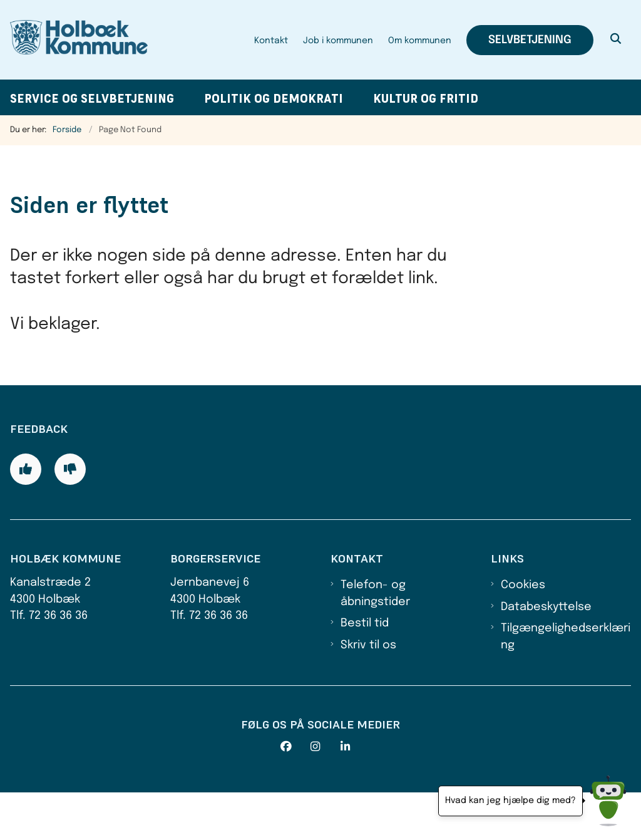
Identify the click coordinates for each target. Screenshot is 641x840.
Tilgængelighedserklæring (566, 684)
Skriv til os (368, 692)
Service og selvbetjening (92, 99)
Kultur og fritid (426, 99)
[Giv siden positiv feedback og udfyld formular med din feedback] (26, 516)
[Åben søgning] (616, 40)
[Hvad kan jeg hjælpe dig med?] (608, 801)
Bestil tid (365, 671)
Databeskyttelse (546, 654)
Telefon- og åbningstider (375, 641)
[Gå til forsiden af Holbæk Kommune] (74, 40)
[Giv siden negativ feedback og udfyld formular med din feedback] (70, 516)
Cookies (523, 633)
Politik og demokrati (274, 99)
